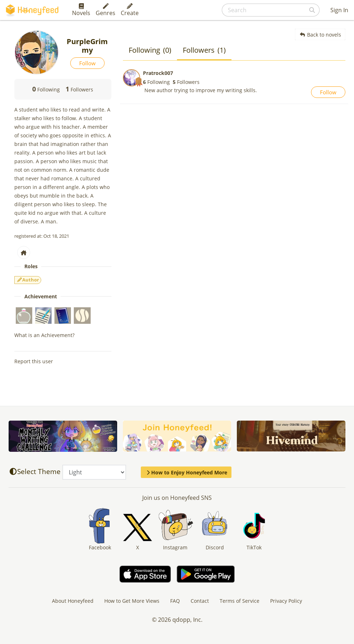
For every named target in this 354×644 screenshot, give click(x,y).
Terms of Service (240, 601)
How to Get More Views (132, 601)
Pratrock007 (158, 73)
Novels (81, 10)
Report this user (34, 361)
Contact (200, 601)
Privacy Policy (286, 601)
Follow (87, 63)
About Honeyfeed (73, 601)
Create (130, 10)
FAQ (175, 601)
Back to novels (320, 35)
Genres (106, 10)
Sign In (339, 10)
